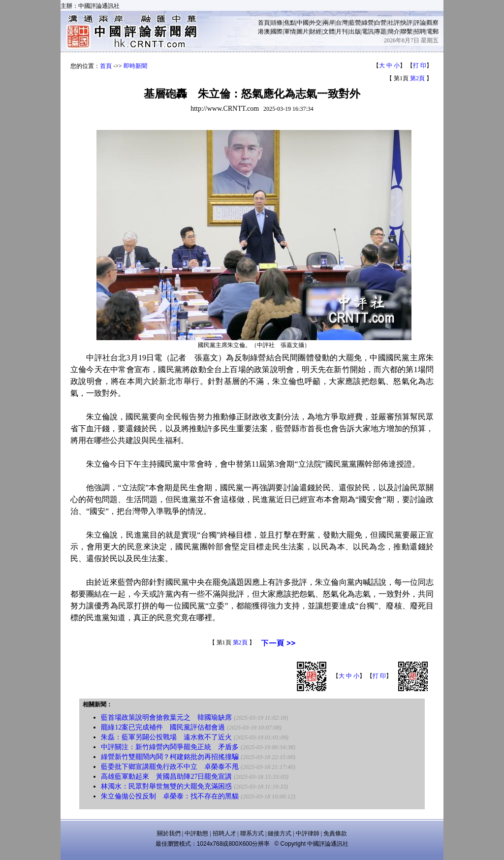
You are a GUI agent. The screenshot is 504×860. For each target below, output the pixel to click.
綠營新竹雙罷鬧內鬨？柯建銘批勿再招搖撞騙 (170, 757)
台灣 (342, 23)
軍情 (290, 32)
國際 (277, 32)
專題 (380, 32)
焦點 (290, 23)
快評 (407, 23)
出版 (355, 32)
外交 (315, 23)
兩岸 (329, 23)
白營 (380, 23)
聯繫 (407, 32)
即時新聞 (135, 66)
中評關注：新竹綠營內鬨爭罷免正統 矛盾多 (170, 747)
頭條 (277, 23)
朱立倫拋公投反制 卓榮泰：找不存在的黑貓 (170, 796)
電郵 (433, 32)
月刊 (342, 32)
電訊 (368, 32)
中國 (303, 23)
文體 (329, 32)
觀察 (433, 23)
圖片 (303, 32)
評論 (420, 23)
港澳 (264, 32)
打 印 (420, 65)
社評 (394, 23)
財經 (315, 32)
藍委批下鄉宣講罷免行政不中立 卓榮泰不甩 (170, 767)
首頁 (264, 23)
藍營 (355, 23)
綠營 (368, 23)
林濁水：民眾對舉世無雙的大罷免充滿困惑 (166, 786)
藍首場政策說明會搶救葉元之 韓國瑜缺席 (166, 717)
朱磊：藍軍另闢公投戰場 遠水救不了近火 (166, 737)
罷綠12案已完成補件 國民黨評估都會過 (163, 727)
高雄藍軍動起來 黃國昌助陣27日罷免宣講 (166, 777)
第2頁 (417, 78)
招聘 (420, 32)
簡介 (394, 32)
